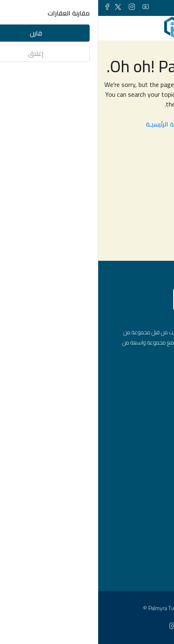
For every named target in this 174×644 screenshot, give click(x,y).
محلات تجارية (134, 501)
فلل (145, 487)
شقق (143, 459)
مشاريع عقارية (132, 515)
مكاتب (142, 473)
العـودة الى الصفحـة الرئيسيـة (87, 124)
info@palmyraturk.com (120, 411)
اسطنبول (139, 561)
